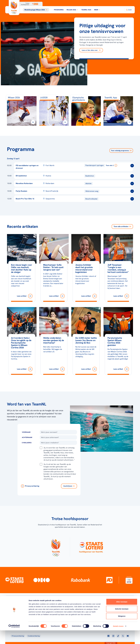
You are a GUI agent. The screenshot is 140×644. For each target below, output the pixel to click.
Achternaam (27, 437)
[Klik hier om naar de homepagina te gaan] (14, 8)
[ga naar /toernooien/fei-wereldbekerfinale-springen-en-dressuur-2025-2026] (132, 166)
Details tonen (118, 640)
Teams (106, 609)
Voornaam (26, 432)
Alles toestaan (122, 615)
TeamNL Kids (82, 609)
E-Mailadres (27, 443)
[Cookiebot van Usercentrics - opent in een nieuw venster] (14, 640)
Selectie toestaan (122, 623)
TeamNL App (108, 606)
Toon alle (122, 227)
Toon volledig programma (121, 151)
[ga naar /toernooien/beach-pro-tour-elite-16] (132, 199)
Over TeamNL (82, 606)
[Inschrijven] (69, 486)
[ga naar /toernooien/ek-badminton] (132, 176)
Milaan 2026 (72, 10)
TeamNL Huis (86, 10)
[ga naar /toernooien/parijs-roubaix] (132, 191)
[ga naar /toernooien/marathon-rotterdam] (132, 184)
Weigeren (122, 630)
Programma (59, 10)
